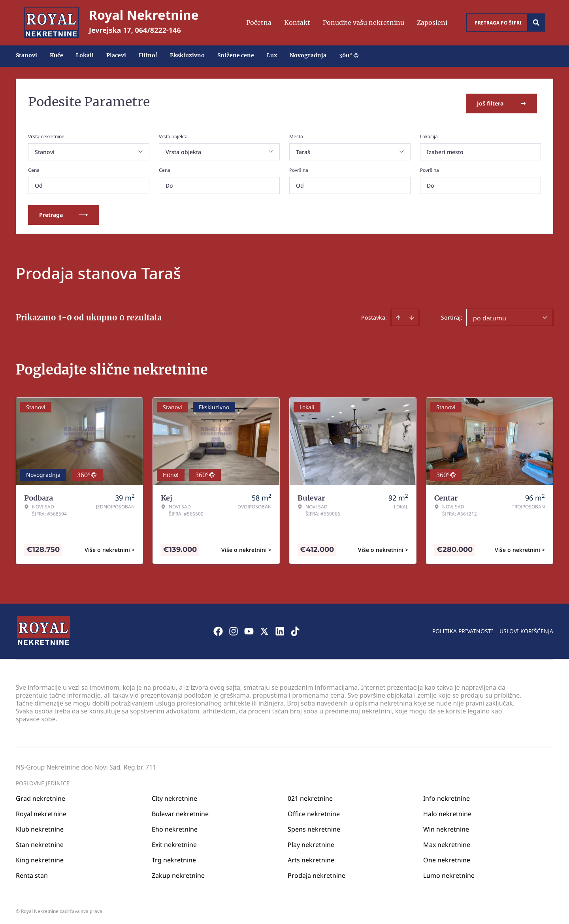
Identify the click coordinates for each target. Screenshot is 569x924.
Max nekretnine (447, 842)
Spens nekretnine (314, 826)
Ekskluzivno (187, 55)
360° (349, 55)
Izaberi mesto (445, 149)
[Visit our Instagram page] (234, 629)
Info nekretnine (447, 796)
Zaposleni (432, 23)
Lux (272, 55)
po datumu (490, 315)
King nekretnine (40, 857)
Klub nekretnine (40, 826)
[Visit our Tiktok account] (295, 629)
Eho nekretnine (175, 826)
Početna (259, 23)
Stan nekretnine (40, 842)
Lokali (85, 55)
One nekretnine (447, 857)
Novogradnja (308, 55)
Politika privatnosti (463, 628)
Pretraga (64, 212)
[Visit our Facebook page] (218, 629)
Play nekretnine (311, 842)
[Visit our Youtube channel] (249, 629)
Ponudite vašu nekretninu (364, 23)
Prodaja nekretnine (317, 873)
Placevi (116, 55)
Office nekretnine (314, 811)
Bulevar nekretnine (180, 811)
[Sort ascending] (398, 315)
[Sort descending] (412, 315)
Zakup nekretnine (178, 873)
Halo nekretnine (447, 811)
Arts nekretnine (311, 857)
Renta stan (32, 873)
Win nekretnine (446, 826)
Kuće (57, 55)
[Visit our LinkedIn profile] (280, 629)
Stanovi (26, 55)
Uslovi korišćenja (526, 628)
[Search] (536, 23)
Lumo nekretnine (449, 873)
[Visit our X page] (264, 629)
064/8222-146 (158, 30)
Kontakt (297, 23)
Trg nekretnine (174, 857)
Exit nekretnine (174, 842)
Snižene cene (236, 55)
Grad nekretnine (41, 796)
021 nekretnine (310, 796)
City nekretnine (174, 796)
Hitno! (148, 55)
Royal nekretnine (41, 811)
